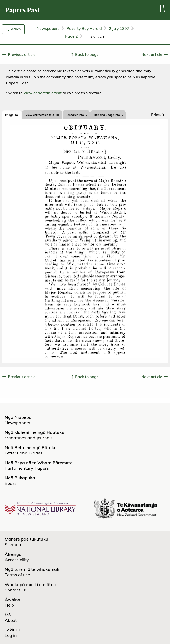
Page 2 (72, 36)
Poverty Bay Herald (84, 28)
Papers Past (22, 10)
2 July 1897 (119, 28)
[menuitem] (158, 115)
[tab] (12, 115)
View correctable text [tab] (42, 115)
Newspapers (48, 28)
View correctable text (42, 93)
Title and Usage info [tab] (108, 115)
